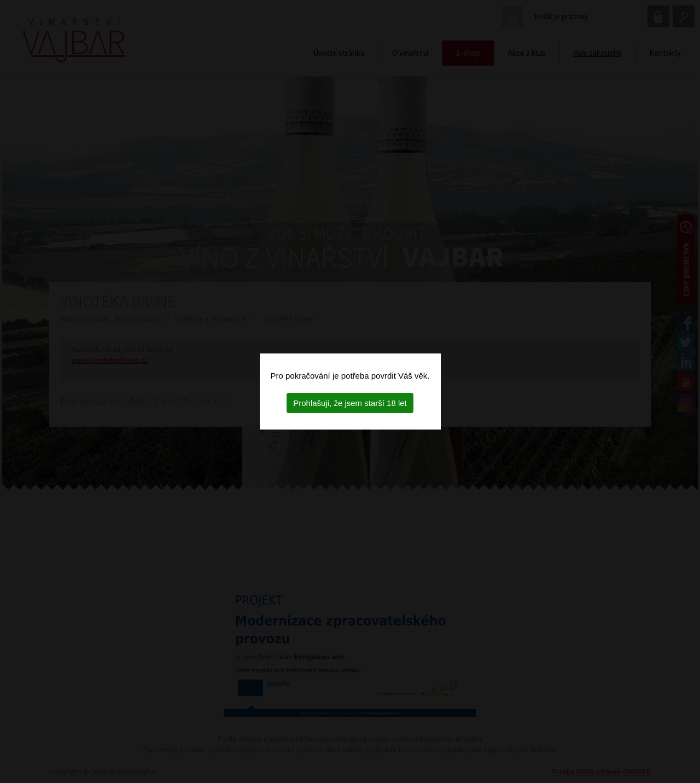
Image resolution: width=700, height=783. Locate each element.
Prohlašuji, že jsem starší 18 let (350, 403)
